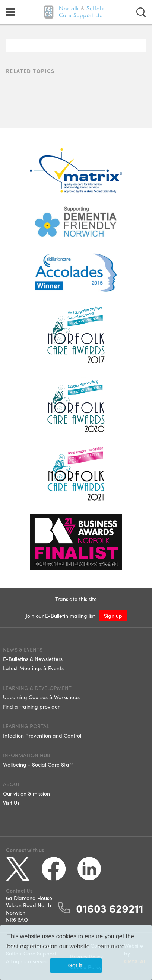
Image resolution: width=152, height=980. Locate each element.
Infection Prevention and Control (42, 735)
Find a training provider (31, 706)
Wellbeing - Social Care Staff (38, 764)
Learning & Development (37, 688)
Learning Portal (26, 726)
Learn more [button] (110, 946)
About (12, 784)
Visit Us (11, 803)
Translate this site (76, 599)
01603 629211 (110, 908)
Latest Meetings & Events (33, 668)
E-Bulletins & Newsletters (33, 659)
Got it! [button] (76, 965)
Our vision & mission (26, 793)
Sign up (113, 616)
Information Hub (27, 755)
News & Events (23, 649)
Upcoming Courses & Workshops (41, 697)
